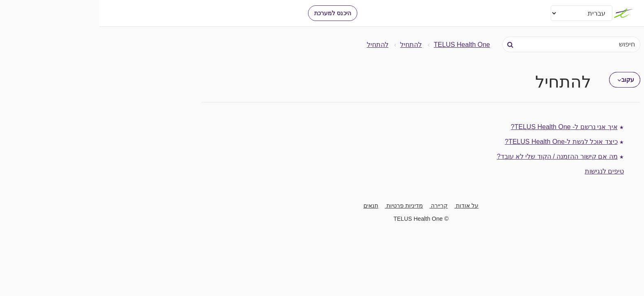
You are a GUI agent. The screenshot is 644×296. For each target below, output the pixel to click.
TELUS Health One (363, 45)
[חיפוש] (472, 44)
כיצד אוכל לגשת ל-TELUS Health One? (462, 142)
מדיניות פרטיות (305, 206)
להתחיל (312, 45)
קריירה (340, 206)
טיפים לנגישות (505, 171)
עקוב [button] (529, 80)
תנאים (272, 206)
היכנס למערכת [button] (234, 13)
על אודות (367, 206)
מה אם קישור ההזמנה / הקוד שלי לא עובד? (458, 156)
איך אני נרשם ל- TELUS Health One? (465, 127)
